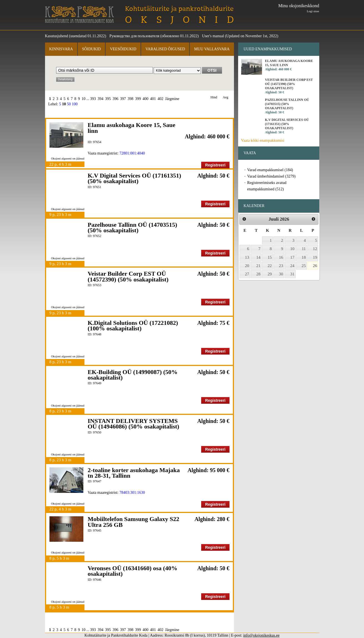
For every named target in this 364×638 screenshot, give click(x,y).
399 (138, 99)
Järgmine (172, 99)
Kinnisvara (61, 49)
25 (304, 266)
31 (292, 274)
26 (315, 266)
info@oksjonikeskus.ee (261, 635)
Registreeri (215, 165)
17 (292, 257)
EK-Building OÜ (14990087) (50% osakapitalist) (133, 375)
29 (270, 274)
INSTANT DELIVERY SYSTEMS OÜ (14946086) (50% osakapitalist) (134, 424)
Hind (214, 97)
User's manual (213, 36)
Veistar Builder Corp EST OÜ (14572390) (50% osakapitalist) (128, 276)
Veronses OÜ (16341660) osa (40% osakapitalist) (133, 571)
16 (281, 257)
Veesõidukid (123, 49)
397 (123, 99)
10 (84, 99)
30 (281, 274)
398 (130, 99)
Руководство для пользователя (134, 36)
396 (115, 99)
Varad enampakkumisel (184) (270, 170)
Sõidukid (91, 49)
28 (258, 274)
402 (160, 99)
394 (100, 99)
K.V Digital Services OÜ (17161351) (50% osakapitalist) (134, 178)
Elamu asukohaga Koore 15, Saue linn (132, 128)
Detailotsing (65, 79)
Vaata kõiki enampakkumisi (263, 140)
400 (145, 99)
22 (270, 266)
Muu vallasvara (212, 49)
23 (281, 266)
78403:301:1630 (132, 493)
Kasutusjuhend (57, 36)
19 (315, 257)
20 (247, 266)
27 (247, 274)
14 (258, 257)
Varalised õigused (165, 49)
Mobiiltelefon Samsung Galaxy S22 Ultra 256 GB (134, 522)
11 (304, 249)
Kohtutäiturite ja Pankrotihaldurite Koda (79, 15)
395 (108, 99)
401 (153, 99)
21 (258, 266)
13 (247, 257)
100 (75, 104)
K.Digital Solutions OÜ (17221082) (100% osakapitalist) (133, 326)
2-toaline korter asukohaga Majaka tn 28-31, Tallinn (134, 473)
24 (292, 266)
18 (304, 257)
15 (270, 257)
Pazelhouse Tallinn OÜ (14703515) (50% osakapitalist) (133, 227)
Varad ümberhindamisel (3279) (271, 176)
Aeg (226, 97)
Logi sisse (313, 11)
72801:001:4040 (132, 153)
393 (93, 99)
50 (69, 104)
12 (315, 249)
